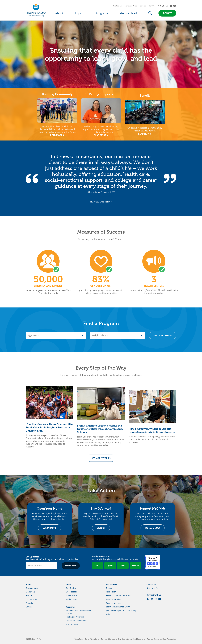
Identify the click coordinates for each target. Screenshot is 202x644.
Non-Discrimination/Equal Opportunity (132, 639)
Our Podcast (71, 592)
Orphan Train (31, 599)
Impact (79, 13)
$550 (123, 566)
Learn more (50, 528)
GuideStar (169, 562)
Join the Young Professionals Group (121, 610)
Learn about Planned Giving (118, 607)
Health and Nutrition (75, 617)
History (29, 596)
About (59, 13)
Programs (102, 13)
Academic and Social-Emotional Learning (79, 612)
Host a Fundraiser (114, 599)
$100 (110, 566)
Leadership (30, 592)
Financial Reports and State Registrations (162, 639)
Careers (143, 6)
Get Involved (128, 13)
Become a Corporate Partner (118, 596)
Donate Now (153, 528)
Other (136, 566)
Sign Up (152, 6)
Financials (30, 603)
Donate (167, 13)
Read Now (145, 134)
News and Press (131, 6)
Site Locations (72, 624)
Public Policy (71, 596)
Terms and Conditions (109, 639)
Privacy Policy (79, 639)
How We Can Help (101, 202)
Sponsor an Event (114, 603)
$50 (97, 566)
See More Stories (101, 458)
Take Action (111, 592)
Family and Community (76, 621)
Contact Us (117, 6)
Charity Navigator (153, 562)
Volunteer (110, 614)
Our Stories (71, 588)
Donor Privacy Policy (92, 639)
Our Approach (32, 588)
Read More (57, 135)
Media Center (72, 599)
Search (150, 13)
